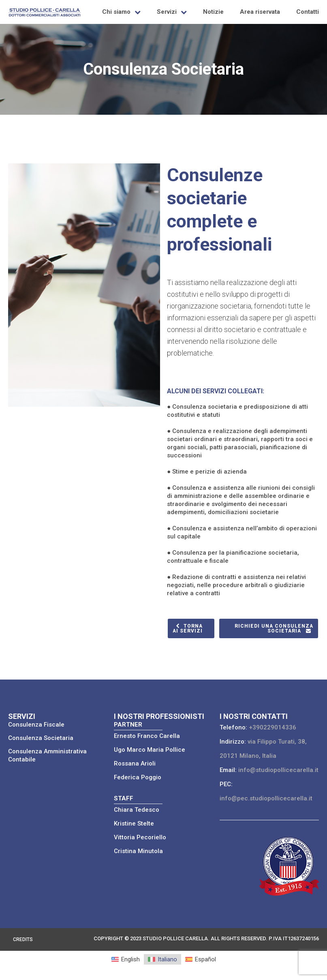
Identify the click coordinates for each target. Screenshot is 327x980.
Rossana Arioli (135, 763)
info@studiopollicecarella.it (278, 770)
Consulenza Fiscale (36, 725)
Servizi (167, 12)
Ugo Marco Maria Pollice (150, 750)
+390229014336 (272, 727)
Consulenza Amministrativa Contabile (47, 755)
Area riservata (260, 12)
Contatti (308, 12)
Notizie (213, 12)
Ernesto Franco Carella (147, 736)
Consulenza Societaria (41, 738)
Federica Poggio (138, 777)
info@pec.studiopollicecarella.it (266, 798)
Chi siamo (116, 12)
